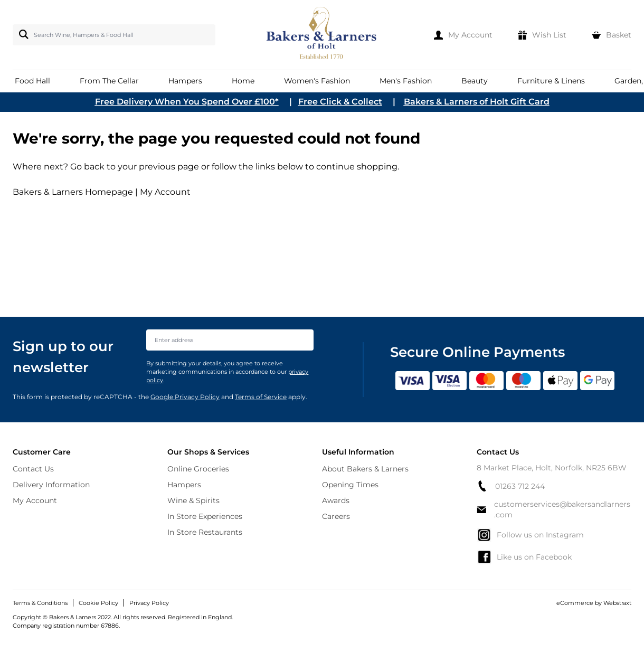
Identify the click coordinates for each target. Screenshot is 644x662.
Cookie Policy (98, 603)
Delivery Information (51, 485)
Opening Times (350, 485)
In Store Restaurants (205, 532)
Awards (336, 500)
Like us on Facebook (524, 557)
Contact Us (33, 469)
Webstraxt (617, 603)
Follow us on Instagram (530, 535)
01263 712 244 (511, 486)
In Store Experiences (205, 516)
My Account (165, 192)
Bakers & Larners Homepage (73, 192)
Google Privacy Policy (185, 397)
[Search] (22, 34)
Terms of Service (261, 397)
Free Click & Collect (340, 102)
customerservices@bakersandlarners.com (553, 509)
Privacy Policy (149, 603)
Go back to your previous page (134, 167)
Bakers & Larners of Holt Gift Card (477, 102)
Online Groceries (198, 469)
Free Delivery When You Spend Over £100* (187, 102)
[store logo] (322, 35)
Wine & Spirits (193, 500)
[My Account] (463, 35)
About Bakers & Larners (365, 469)
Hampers (184, 485)
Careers (336, 516)
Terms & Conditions (40, 603)
